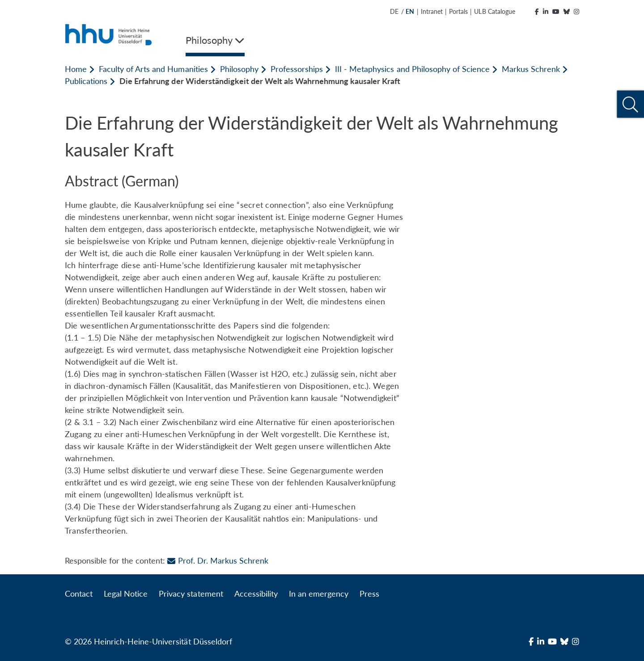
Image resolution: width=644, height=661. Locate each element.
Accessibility (256, 594)
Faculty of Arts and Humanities (153, 69)
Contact (79, 594)
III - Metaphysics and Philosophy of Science (412, 69)
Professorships (297, 69)
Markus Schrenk (531, 69)
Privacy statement (191, 594)
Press (369, 594)
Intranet (432, 11)
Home (76, 69)
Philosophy (239, 69)
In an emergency (319, 594)
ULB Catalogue (494, 11)
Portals (458, 11)
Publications (86, 81)
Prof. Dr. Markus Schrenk (218, 560)
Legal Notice (126, 594)
